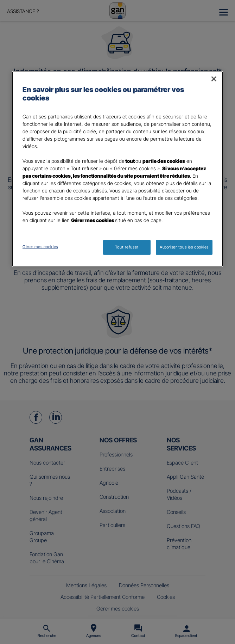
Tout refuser (127, 247)
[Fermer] (214, 79)
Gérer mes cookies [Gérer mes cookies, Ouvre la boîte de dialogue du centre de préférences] (40, 247)
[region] (118, 169)
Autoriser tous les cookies (184, 247)
